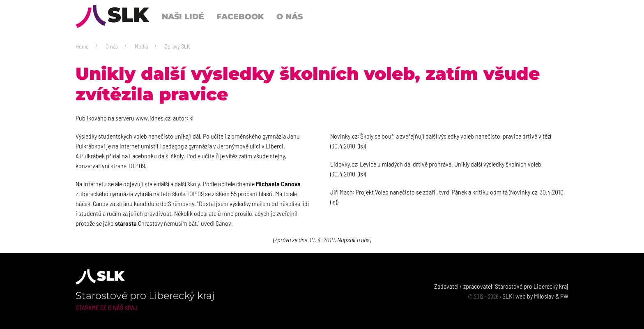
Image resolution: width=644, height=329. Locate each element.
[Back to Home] (113, 16)
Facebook (240, 16)
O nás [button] (290, 16)
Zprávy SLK (177, 46)
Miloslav (544, 296)
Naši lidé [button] (183, 16)
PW (564, 296)
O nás (112, 46)
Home (82, 46)
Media (141, 46)
